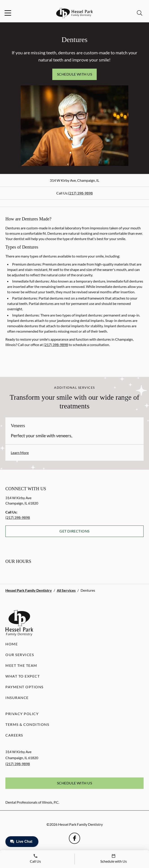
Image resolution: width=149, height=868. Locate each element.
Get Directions (74, 531)
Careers (14, 735)
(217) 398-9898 (80, 193)
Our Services (20, 655)
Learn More (20, 453)
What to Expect (23, 676)
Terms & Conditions (27, 724)
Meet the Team (21, 665)
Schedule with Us (75, 74)
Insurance (17, 698)
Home (12, 644)
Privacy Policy (22, 714)
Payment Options (24, 687)
